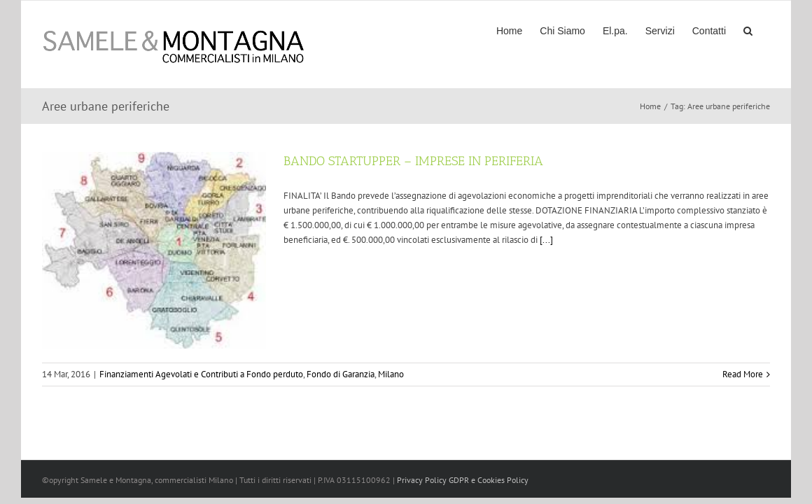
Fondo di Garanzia (341, 374)
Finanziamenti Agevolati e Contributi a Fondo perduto (201, 374)
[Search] (765, 30)
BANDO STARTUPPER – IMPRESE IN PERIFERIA (413, 161)
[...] (546, 240)
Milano (391, 374)
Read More (743, 374)
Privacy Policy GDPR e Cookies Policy (463, 480)
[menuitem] (485, 30)
